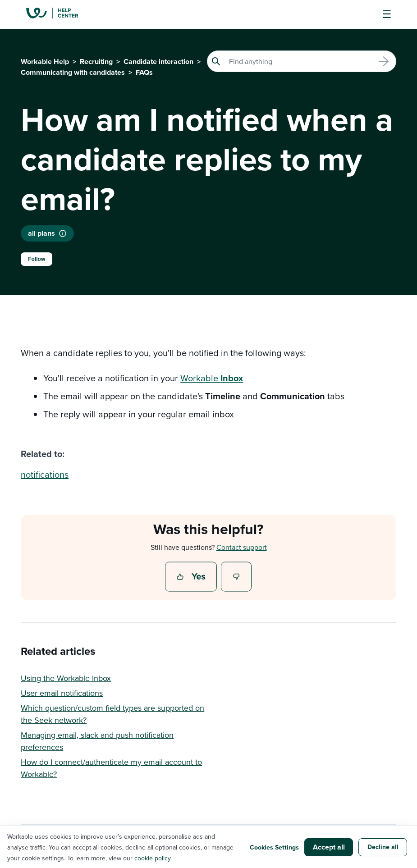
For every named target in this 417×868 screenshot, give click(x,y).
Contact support (242, 547)
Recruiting (96, 62)
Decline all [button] (383, 847)
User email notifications (62, 693)
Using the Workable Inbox (66, 678)
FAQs (144, 72)
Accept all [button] (329, 847)
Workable (212, 378)
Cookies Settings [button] (274, 847)
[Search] (302, 61)
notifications (45, 474)
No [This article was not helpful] (237, 577)
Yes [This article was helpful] (192, 577)
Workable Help (45, 62)
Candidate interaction (158, 62)
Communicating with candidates (73, 72)
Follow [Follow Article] (37, 259)
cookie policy (152, 858)
